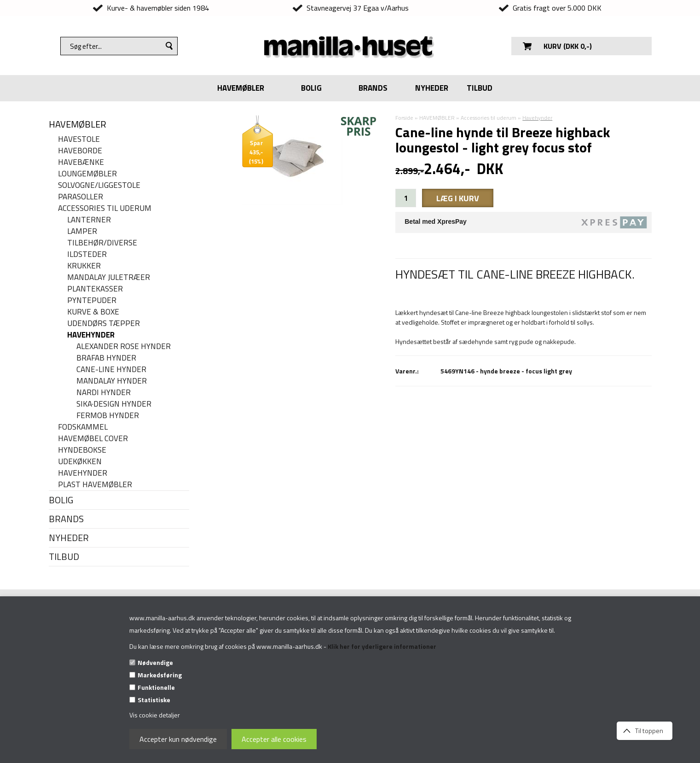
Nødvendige (155, 662)
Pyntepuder (92, 300)
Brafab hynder (106, 358)
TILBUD (480, 88)
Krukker (84, 266)
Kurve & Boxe (93, 312)
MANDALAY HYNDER (112, 381)
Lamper (82, 231)
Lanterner (89, 220)
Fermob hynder (108, 416)
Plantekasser (95, 289)
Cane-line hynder (111, 370)
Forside (404, 118)
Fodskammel (83, 427)
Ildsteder (87, 254)
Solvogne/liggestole (99, 185)
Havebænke (81, 162)
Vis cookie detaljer (155, 715)
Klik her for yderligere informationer (382, 646)
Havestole (79, 139)
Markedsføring (160, 675)
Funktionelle (156, 687)
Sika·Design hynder (114, 404)
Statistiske (154, 700)
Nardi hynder (104, 393)
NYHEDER (432, 88)
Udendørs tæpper (104, 323)
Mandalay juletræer (109, 277)
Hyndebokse (82, 450)
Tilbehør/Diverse (102, 243)
